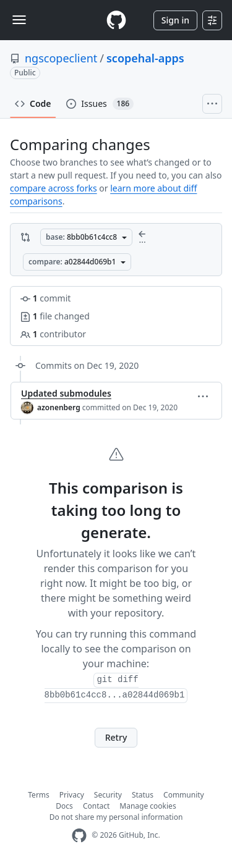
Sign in (175, 20)
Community (184, 795)
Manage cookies (148, 806)
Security (108, 795)
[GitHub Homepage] (79, 836)
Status (143, 795)
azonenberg (59, 407)
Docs (64, 806)
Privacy (72, 795)
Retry (116, 737)
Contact (96, 806)
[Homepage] (116, 20)
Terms (39, 795)
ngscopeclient (61, 58)
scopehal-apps (145, 58)
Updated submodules (66, 393)
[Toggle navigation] (19, 20)
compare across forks (54, 188)
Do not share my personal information (116, 817)
